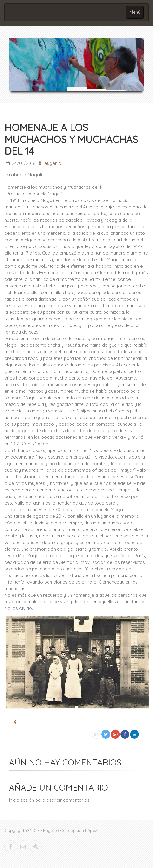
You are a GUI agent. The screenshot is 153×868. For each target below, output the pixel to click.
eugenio (53, 163)
